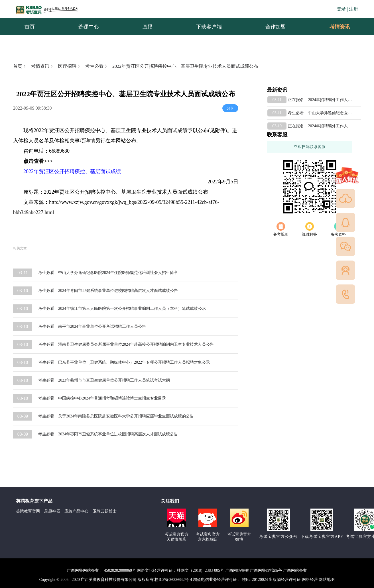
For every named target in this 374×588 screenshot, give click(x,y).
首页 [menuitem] (30, 27)
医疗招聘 (70, 66)
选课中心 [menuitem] (89, 27)
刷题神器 (52, 511)
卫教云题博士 (105, 511)
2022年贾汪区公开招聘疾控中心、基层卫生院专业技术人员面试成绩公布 (185, 66)
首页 (20, 66)
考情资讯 (335, 27)
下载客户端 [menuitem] (209, 27)
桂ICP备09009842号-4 (173, 580)
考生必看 (97, 66)
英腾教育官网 (28, 511)
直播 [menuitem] (148, 27)
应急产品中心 (76, 511)
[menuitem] (340, 27)
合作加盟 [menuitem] (276, 27)
